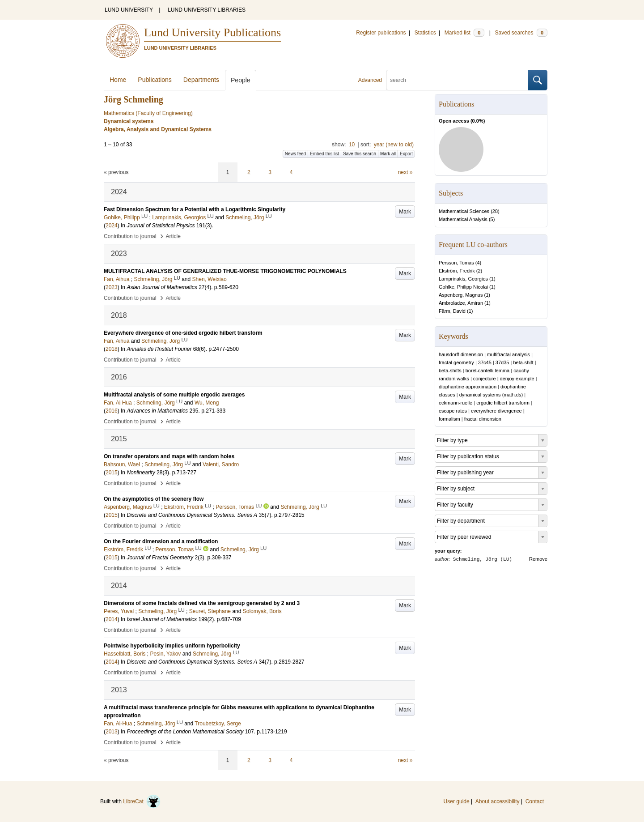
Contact (535, 801)
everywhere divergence (496, 411)
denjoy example (517, 379)
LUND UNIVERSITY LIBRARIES (207, 10)
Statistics (425, 33)
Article (173, 236)
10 (352, 145)
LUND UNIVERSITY (129, 10)
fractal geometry (456, 362)
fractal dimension (483, 419)
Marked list (464, 33)
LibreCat (142, 801)
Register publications (381, 33)
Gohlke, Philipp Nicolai (463, 287)
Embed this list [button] (324, 154)
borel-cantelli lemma (487, 371)
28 (495, 211)
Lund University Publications (212, 32)
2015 (112, 473)
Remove (538, 559)
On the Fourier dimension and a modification (161, 541)
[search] (457, 80)
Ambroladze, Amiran (461, 303)
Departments (201, 80)
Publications (155, 80)
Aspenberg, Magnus (461, 295)
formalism (449, 419)
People (241, 80)
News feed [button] (295, 154)
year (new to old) (394, 145)
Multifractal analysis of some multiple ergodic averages (174, 395)
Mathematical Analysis (463, 219)
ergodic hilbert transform (503, 403)
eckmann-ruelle (455, 403)
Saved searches (521, 33)
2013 (112, 732)
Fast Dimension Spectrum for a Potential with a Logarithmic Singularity (195, 209)
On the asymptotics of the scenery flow (154, 499)
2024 (112, 226)
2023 (112, 287)
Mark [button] (405, 212)
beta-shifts (450, 371)
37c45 (485, 362)
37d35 (502, 362)
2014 (112, 619)
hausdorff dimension (461, 354)
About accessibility (498, 801)
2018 (112, 349)
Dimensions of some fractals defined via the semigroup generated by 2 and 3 (202, 603)
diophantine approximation (468, 387)
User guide (457, 801)
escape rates (453, 411)
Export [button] (406, 154)
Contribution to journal (130, 236)
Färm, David (452, 311)
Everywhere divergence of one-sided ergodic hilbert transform (183, 333)
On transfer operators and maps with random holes (169, 456)
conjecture (485, 379)
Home (118, 80)
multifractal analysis (508, 354)
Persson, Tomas (456, 263)
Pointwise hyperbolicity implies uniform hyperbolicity (172, 646)
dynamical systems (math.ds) (491, 395)
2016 (112, 411)
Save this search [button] (360, 154)
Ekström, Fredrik (457, 271)
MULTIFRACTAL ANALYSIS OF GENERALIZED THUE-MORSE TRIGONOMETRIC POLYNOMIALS (225, 271)
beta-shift (523, 362)
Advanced (370, 80)
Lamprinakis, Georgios (463, 279)
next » (405, 172)
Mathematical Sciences (464, 211)
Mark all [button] (388, 154)
